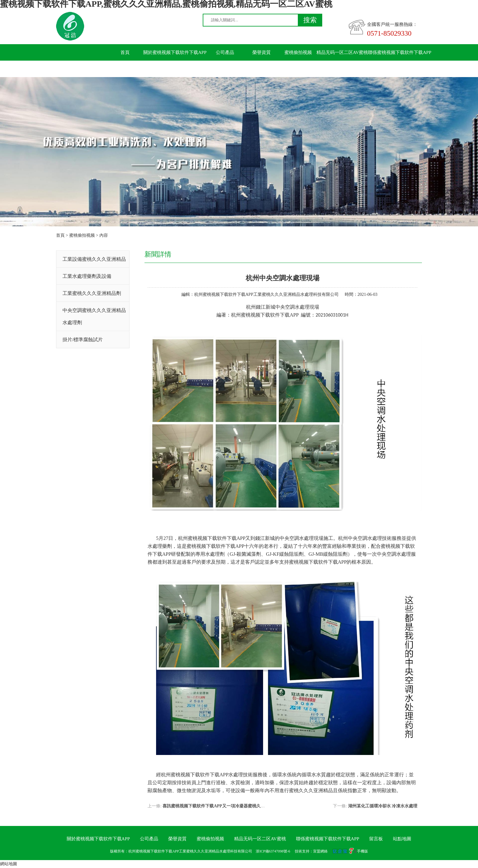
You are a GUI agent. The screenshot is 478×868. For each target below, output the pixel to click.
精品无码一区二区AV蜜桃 (342, 52)
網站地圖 (9, 864)
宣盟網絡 (320, 851)
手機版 (362, 851)
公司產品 (225, 52)
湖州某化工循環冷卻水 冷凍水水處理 (383, 806)
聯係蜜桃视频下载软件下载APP (400, 52)
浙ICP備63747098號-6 (273, 851)
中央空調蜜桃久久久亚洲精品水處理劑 (94, 316)
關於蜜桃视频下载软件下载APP (175, 52)
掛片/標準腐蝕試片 (83, 340)
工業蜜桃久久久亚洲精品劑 (92, 293)
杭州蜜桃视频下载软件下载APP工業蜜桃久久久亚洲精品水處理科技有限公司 (266, 294)
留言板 (125, 69)
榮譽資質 (262, 52)
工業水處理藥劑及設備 (87, 276)
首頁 (125, 52)
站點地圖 (402, 839)
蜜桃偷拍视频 (298, 52)
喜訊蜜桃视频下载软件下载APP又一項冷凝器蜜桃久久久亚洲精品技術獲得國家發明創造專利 (250, 806)
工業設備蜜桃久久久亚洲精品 (94, 259)
